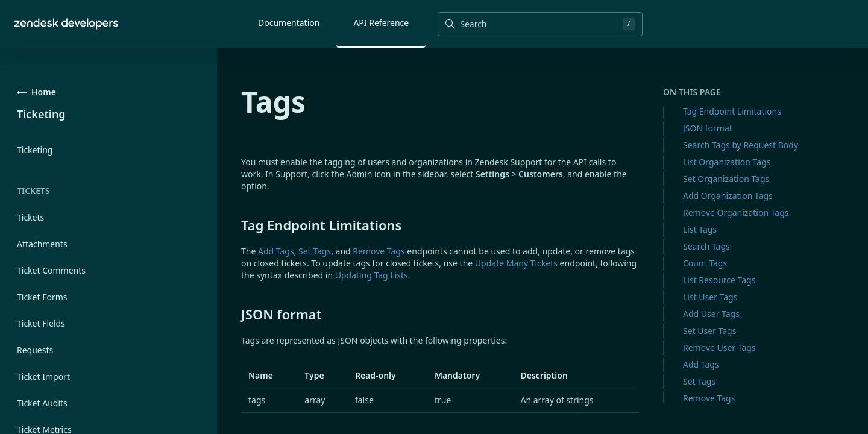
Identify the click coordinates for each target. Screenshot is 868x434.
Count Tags (705, 263)
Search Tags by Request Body (741, 145)
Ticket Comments (51, 270)
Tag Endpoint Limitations (732, 111)
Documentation (289, 23)
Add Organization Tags (728, 196)
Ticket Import (43, 376)
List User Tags (710, 297)
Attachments (42, 244)
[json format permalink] (235, 314)
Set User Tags (709, 331)
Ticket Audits (42, 403)
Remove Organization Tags (736, 212)
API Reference (381, 23)
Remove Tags (709, 398)
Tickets (30, 217)
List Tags (700, 229)
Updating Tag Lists (372, 275)
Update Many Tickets (516, 263)
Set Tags (699, 381)
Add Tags (701, 364)
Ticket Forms (42, 297)
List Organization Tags (727, 162)
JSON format (708, 128)
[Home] (66, 24)
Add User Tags (711, 314)
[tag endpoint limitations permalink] (235, 225)
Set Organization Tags (726, 179)
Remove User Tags (719, 348)
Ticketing (35, 150)
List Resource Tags (719, 280)
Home (36, 92)
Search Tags (706, 246)
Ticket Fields (41, 323)
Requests (35, 350)
